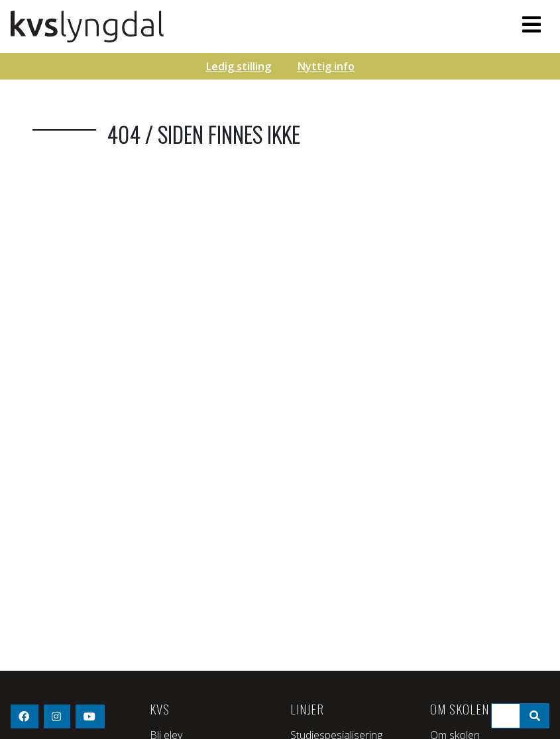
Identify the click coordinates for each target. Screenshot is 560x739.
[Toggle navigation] (532, 25)
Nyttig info (326, 66)
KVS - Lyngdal (199, 27)
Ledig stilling (239, 66)
